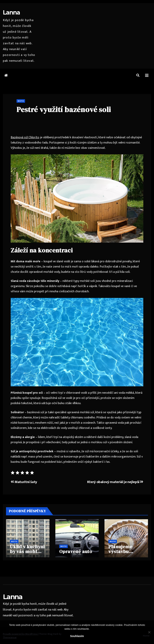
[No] (149, 632)
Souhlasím (77, 636)
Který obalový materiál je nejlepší (115, 482)
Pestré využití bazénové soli (64, 109)
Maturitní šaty (24, 482)
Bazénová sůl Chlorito (25, 137)
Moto (21, 101)
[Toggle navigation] (147, 76)
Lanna (11, 12)
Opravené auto (76, 551)
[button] (138, 76)
